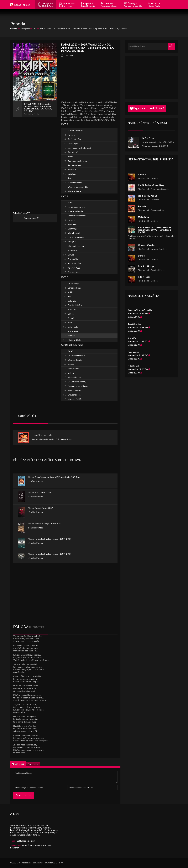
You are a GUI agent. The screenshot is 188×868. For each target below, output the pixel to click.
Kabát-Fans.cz (22, 5)
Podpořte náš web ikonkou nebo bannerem (31, 846)
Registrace (138, 108)
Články (133, 4)
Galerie (109, 4)
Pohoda (47, 435)
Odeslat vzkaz (23, 795)
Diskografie (46, 4)
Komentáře (18, 764)
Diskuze (154, 4)
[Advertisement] (35, 161)
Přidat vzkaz (33, 764)
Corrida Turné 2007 (44, 508)
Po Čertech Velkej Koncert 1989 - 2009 (53, 539)
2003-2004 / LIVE (43, 492)
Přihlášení (157, 108)
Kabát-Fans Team (29, 863)
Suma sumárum (65, 439)
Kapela (88, 4)
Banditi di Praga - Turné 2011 (48, 524)
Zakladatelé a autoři (26, 841)
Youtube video (30, 218)
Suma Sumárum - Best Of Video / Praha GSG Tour (58, 477)
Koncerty (67, 4)
